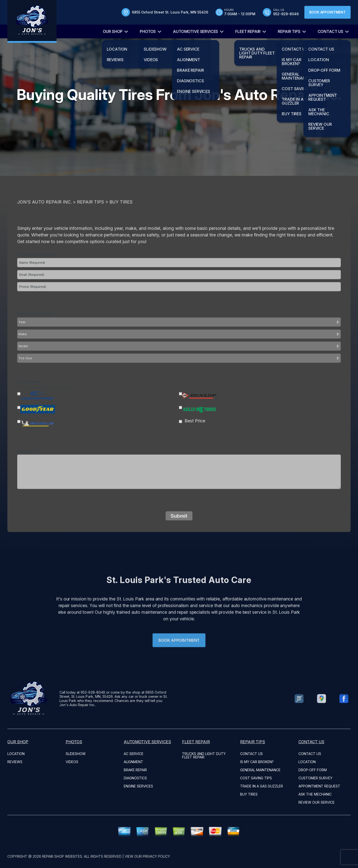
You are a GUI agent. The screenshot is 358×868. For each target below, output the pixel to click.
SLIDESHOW (76, 754)
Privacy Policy (156, 856)
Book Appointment (327, 12)
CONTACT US (330, 31)
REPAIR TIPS (289, 31)
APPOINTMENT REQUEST (319, 786)
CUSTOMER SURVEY (315, 778)
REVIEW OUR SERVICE (317, 802)
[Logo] (32, 21)
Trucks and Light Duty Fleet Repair (204, 755)
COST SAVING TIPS (256, 778)
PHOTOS (148, 31)
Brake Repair (135, 770)
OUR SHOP (113, 31)
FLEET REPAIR (248, 31)
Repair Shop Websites (62, 856)
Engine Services (138, 786)
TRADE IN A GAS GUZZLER (262, 786)
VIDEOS (72, 762)
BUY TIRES (249, 794)
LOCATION (16, 754)
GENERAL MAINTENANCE (260, 770)
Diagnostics (135, 778)
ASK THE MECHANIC (315, 794)
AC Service (134, 754)
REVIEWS (15, 762)
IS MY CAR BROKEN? (257, 762)
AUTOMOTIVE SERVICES (195, 31)
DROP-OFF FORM (313, 770)
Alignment (133, 762)
